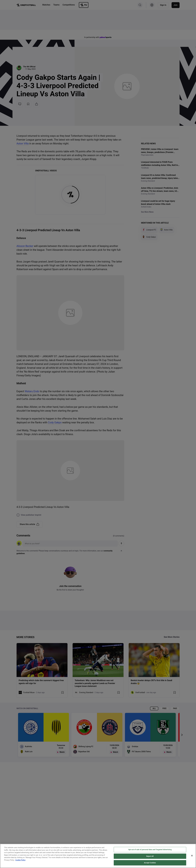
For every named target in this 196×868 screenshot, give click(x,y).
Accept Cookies (150, 863)
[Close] (192, 856)
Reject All (150, 856)
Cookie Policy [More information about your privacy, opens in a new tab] (20, 860)
